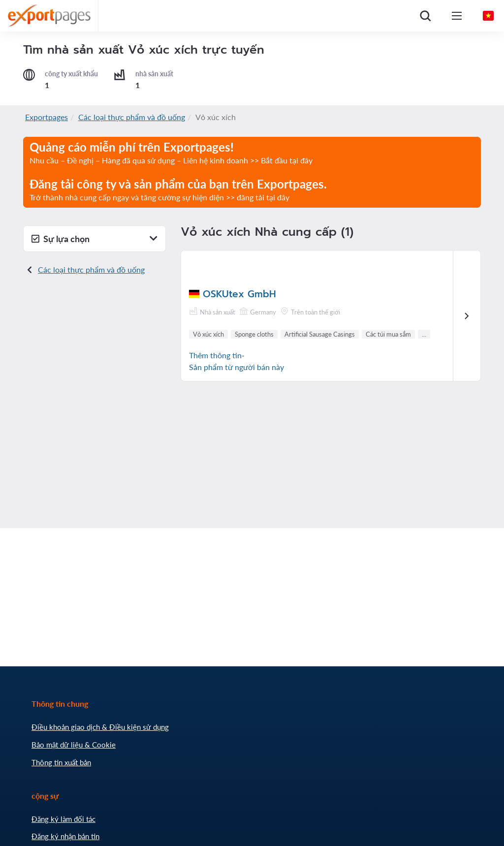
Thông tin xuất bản (61, 762)
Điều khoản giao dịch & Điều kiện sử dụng (100, 727)
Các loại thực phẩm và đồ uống (132, 117)
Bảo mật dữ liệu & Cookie (74, 745)
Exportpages (47, 117)
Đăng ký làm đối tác (63, 819)
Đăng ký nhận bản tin (65, 836)
